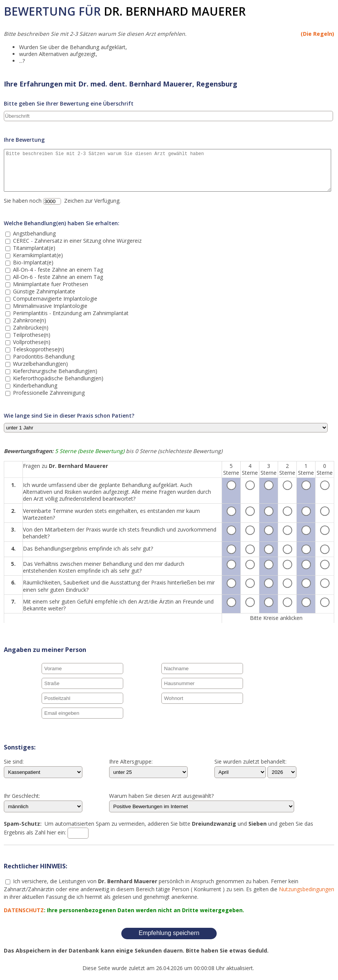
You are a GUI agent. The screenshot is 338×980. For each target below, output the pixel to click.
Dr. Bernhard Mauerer (175, 11)
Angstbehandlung (34, 233)
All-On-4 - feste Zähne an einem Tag (57, 270)
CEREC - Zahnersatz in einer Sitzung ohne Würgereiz (76, 241)
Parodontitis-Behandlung (43, 356)
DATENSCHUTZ (24, 910)
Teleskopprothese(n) (38, 349)
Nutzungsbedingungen (307, 889)
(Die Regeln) (317, 34)
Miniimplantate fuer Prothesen (50, 284)
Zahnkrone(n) (29, 320)
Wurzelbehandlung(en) (40, 364)
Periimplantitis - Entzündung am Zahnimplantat (70, 313)
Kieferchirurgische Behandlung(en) (54, 371)
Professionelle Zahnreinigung (48, 393)
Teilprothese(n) (31, 335)
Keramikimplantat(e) (37, 255)
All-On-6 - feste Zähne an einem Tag (57, 277)
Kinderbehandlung (34, 385)
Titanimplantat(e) (33, 248)
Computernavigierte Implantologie (54, 299)
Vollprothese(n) (31, 342)
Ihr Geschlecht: (22, 796)
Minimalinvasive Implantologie (49, 306)
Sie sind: (14, 762)
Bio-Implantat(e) (32, 262)
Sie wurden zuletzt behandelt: (250, 762)
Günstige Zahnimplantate (43, 291)
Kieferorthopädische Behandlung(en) (57, 378)
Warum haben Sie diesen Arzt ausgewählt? (161, 796)
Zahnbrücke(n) (30, 327)
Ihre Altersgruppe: (131, 762)
